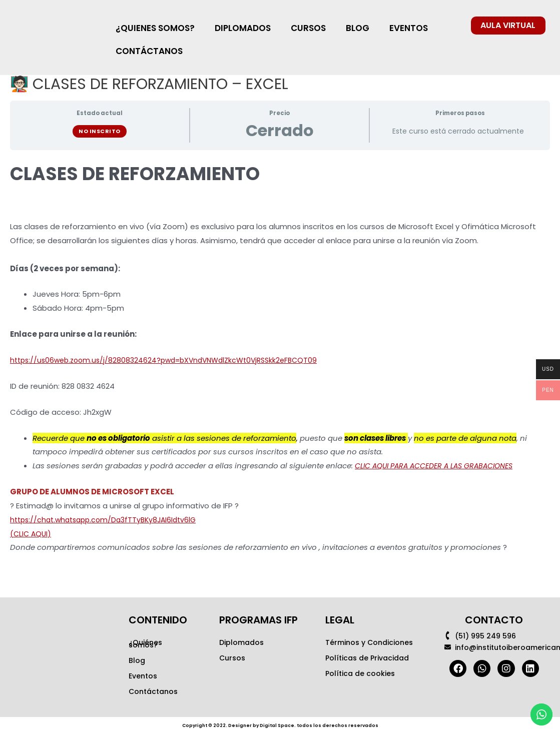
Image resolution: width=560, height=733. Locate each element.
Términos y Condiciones (369, 642)
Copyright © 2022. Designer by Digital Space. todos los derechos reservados (280, 725)
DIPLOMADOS (243, 28)
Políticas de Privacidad (367, 658)
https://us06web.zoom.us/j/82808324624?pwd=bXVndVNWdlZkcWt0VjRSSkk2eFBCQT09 (172, 360)
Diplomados (241, 642)
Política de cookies (360, 673)
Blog (137, 660)
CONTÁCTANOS (149, 51)
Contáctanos (153, 691)
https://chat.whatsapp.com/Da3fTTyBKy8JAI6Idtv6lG (109, 520)
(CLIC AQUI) (32, 534)
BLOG (358, 28)
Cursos (232, 658)
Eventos (143, 676)
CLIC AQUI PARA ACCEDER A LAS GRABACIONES (441, 466)
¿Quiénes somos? (145, 644)
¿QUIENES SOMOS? (155, 28)
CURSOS (308, 28)
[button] (508, 26)
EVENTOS (409, 28)
